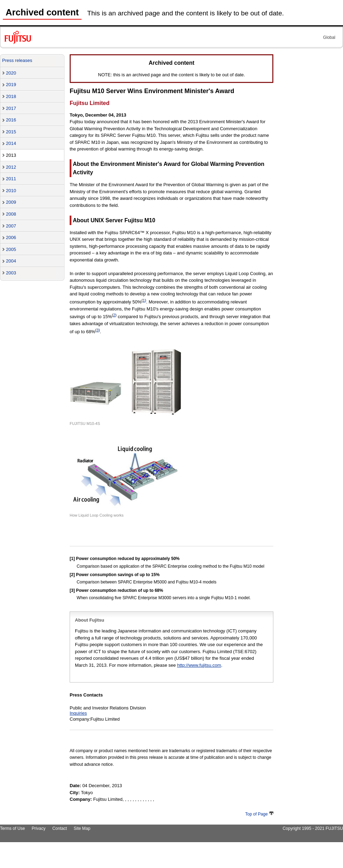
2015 (11, 132)
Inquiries (78, 713)
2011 (11, 179)
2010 (11, 191)
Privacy (39, 828)
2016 (11, 120)
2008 (11, 214)
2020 (11, 73)
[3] (72, 590)
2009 (11, 202)
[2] (72, 575)
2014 (11, 143)
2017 (11, 108)
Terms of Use (12, 828)
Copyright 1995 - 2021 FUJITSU (313, 828)
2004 (11, 261)
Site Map (82, 828)
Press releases (17, 60)
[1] (72, 559)
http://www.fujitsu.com (199, 665)
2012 (11, 167)
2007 (11, 226)
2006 (11, 237)
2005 (11, 249)
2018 (11, 96)
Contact (59, 828)
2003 (11, 273)
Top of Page (259, 814)
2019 (11, 85)
